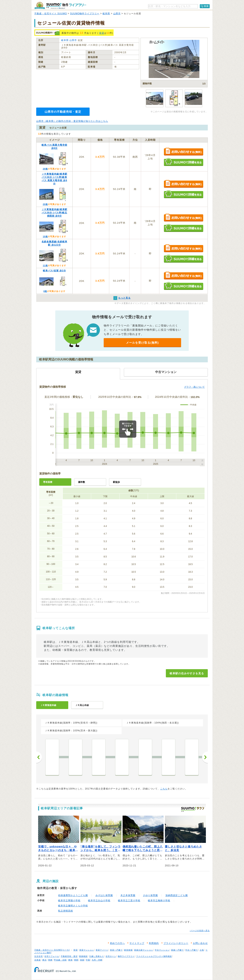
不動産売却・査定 (69, 956)
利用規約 (154, 943)
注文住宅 (39, 956)
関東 (50, 960)
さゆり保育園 (150, 895)
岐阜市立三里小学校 (129, 900)
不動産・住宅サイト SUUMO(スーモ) (52, 950)
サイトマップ (137, 943)
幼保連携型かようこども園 (73, 895)
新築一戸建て (177, 950)
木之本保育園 (128, 895)
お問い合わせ (200, 943)
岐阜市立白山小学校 (99, 900)
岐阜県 (106, 14)
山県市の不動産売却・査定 (63, 112)
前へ (39, 757)
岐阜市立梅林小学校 (159, 900)
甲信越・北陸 (60, 960)
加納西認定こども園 (177, 895)
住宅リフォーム (52, 956)
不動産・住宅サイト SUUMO (51, 14)
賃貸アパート (102, 950)
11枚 (45, 265)
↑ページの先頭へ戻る (200, 931)
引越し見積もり (97, 956)
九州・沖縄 (97, 960)
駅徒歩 (116, 482)
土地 (202, 950)
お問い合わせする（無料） (183, 152)
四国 (82, 960)
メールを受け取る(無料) (142, 343)
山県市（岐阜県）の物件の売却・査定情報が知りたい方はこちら (72, 121)
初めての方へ (117, 943)
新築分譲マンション (144, 950)
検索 (206, 6)
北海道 (37, 960)
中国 (88, 960)
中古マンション (162, 950)
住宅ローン (111, 956)
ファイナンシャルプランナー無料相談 (154, 956)
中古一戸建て (192, 950)
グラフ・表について (194, 387)
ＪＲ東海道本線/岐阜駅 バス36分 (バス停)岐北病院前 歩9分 (54, 213)
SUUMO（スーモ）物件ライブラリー (60, 5)
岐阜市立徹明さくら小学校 (73, 906)
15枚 (45, 236)
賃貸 (102, 33)
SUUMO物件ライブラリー (85, 14)
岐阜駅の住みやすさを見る (187, 673)
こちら (164, 789)
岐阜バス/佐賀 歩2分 (54, 271)
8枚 (45, 291)
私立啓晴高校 (66, 911)
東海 (70, 960)
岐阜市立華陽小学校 (69, 900)
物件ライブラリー (126, 956)
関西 (76, 960)
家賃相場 (128, 950)
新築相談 (83, 956)
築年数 (82, 482)
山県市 (117, 14)
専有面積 (48, 482)
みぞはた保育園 (104, 895)
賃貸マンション (87, 950)
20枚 (45, 169)
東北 (44, 960)
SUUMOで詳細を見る (183, 162)
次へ (205, 757)
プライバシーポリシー (176, 943)
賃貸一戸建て (116, 950)
